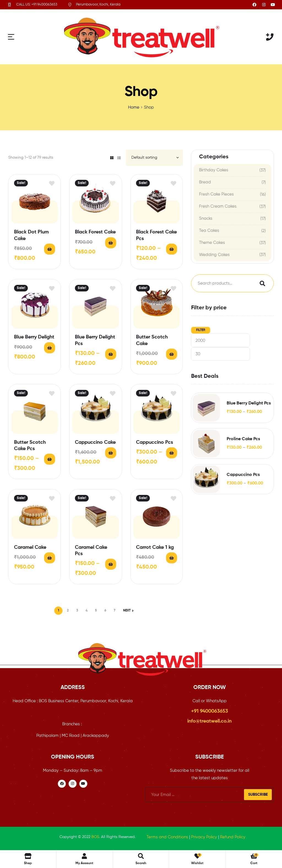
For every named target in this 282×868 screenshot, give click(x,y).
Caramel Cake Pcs (91, 551)
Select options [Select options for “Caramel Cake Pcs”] (111, 564)
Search (261, 283)
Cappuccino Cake (95, 442)
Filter (201, 330)
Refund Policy (233, 837)
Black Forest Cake (95, 232)
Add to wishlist (52, 183)
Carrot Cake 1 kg (155, 547)
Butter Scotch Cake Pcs (30, 446)
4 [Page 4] (87, 611)
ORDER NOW (210, 688)
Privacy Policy (204, 837)
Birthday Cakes (214, 170)
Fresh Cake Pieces (216, 194)
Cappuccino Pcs (154, 442)
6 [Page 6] (105, 611)
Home (134, 107)
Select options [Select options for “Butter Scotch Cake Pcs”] (50, 459)
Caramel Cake (30, 547)
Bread (205, 182)
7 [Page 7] (115, 611)
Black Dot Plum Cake (31, 235)
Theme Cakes (212, 243)
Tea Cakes (209, 231)
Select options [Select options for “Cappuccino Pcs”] (172, 453)
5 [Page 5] (96, 611)
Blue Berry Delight (34, 337)
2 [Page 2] (68, 611)
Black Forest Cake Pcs (156, 235)
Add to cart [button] (50, 249)
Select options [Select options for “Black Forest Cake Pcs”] (172, 249)
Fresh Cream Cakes (218, 206)
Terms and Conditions (167, 837)
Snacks (206, 218)
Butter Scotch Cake (152, 340)
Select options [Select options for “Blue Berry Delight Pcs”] (111, 354)
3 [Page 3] (77, 611)
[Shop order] (154, 158)
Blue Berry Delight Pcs (95, 340)
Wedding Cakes (214, 255)
